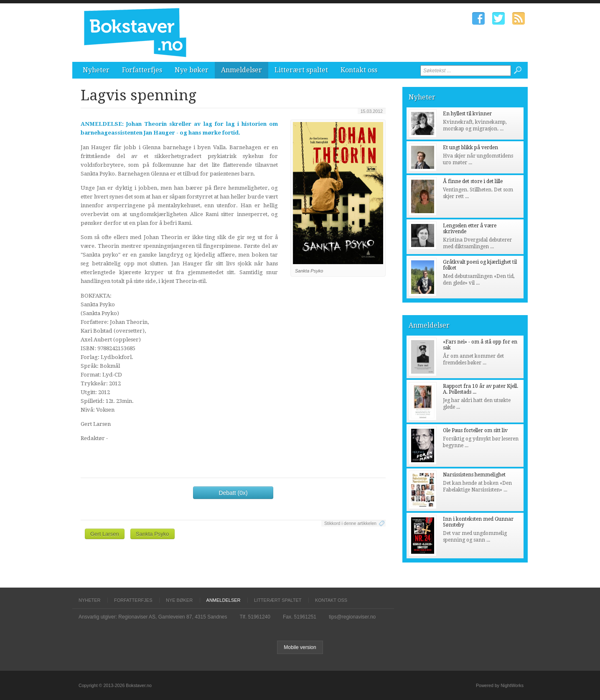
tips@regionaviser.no (352, 617)
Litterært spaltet (301, 70)
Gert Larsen (105, 534)
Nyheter (96, 70)
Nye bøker (192, 70)
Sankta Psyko (153, 534)
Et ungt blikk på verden (470, 148)
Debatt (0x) (233, 493)
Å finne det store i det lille (473, 181)
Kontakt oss (359, 70)
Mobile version (300, 647)
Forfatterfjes (142, 70)
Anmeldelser (242, 70)
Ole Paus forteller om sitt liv (475, 430)
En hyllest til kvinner (467, 114)
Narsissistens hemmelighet (474, 475)
